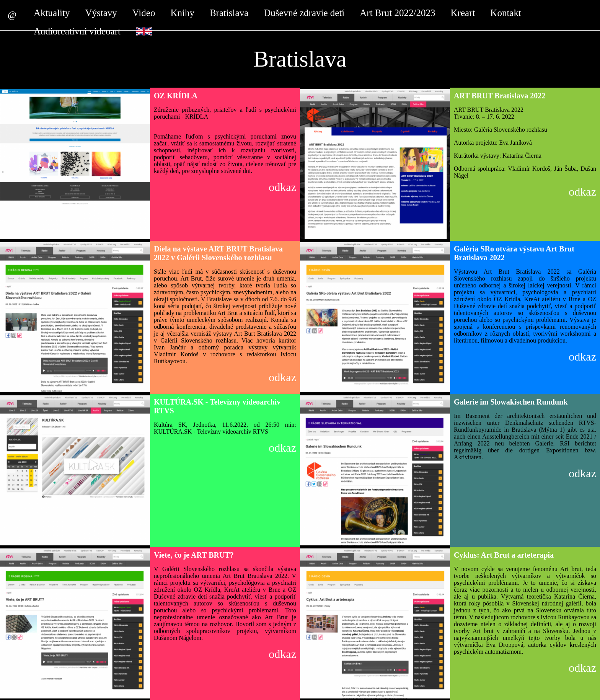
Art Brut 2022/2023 (397, 13)
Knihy (182, 13)
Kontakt (506, 13)
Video (144, 13)
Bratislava (229, 13)
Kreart (463, 13)
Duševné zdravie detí (304, 13)
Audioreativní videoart (77, 31)
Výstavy (101, 13)
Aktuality (52, 13)
